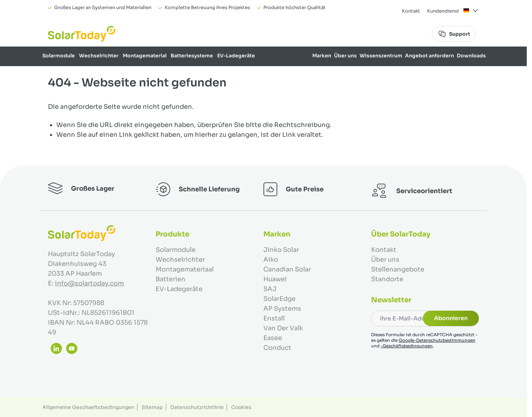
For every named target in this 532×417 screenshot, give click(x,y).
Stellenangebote (398, 269)
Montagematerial (145, 56)
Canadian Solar (287, 269)
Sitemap (152, 407)
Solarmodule (59, 56)
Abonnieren (451, 318)
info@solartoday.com (89, 283)
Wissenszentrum (381, 56)
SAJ (270, 289)
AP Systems (282, 309)
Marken (322, 56)
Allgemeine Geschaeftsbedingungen (88, 407)
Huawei (275, 279)
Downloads (471, 56)
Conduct (277, 348)
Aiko (271, 260)
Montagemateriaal (185, 269)
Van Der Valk (283, 328)
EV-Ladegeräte (236, 56)
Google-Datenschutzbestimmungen (437, 340)
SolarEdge (279, 299)
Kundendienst (443, 11)
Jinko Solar (281, 250)
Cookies (241, 407)
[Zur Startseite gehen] (82, 34)
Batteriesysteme (192, 56)
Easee (273, 338)
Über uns (345, 56)
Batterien (171, 279)
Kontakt (411, 11)
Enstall (274, 318)
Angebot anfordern (430, 56)
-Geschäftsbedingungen (407, 346)
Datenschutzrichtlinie (197, 407)
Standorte (387, 279)
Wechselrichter (99, 56)
